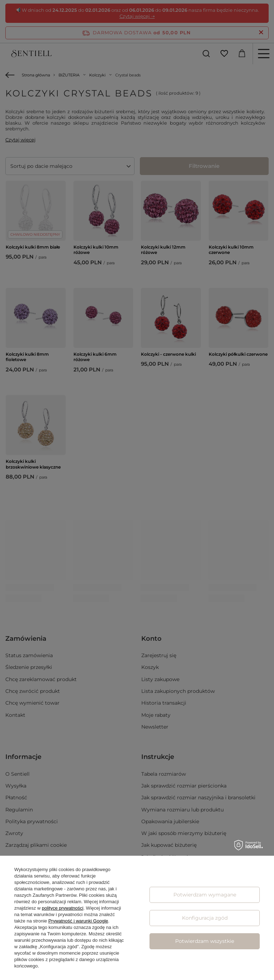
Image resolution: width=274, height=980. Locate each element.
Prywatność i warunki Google (78, 921)
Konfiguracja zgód (205, 918)
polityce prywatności (62, 908)
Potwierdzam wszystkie (205, 941)
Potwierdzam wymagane (205, 895)
